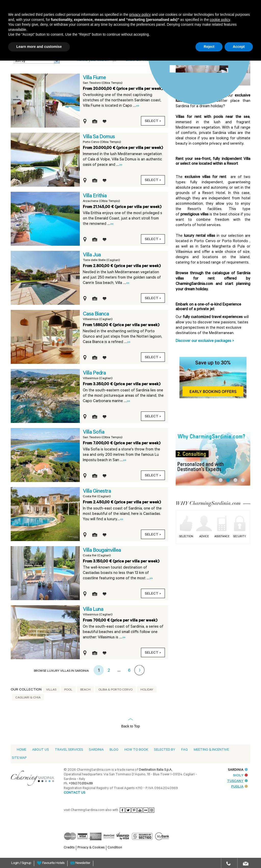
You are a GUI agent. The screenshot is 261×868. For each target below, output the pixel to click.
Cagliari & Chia (28, 698)
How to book (136, 750)
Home (22, 750)
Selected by (165, 750)
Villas (51, 690)
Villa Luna (93, 610)
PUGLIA (239, 787)
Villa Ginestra (97, 492)
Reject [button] (209, 47)
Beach (85, 690)
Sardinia (96, 750)
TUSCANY (237, 781)
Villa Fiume (94, 78)
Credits (69, 848)
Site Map (19, 758)
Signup (26, 863)
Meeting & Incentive (211, 750)
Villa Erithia (95, 196)
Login (15, 863)
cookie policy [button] (220, 20)
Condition (115, 848)
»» (138, 106)
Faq (185, 750)
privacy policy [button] (140, 15)
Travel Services (69, 750)
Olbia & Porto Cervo (115, 690)
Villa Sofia (94, 433)
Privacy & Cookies (91, 848)
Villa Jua (92, 255)
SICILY (240, 776)
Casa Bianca (96, 314)
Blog (114, 750)
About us (41, 750)
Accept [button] (239, 47)
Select (153, 121)
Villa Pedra (94, 374)
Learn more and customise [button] (39, 47)
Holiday (147, 690)
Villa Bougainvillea (102, 551)
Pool (68, 690)
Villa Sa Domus (99, 137)
